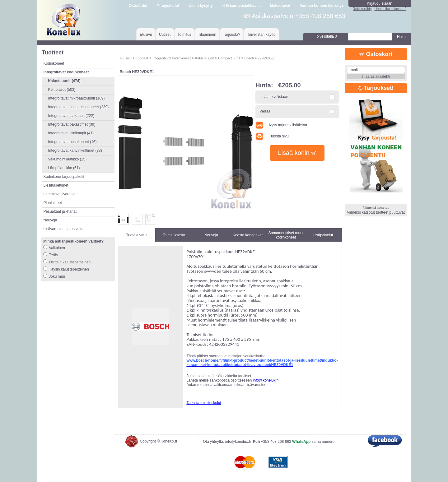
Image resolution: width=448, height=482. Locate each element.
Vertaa (265, 111)
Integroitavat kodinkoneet (172, 58)
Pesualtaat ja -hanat (60, 211)
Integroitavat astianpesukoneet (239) (78, 107)
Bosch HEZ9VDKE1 (260, 58)
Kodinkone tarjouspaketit (64, 177)
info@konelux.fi (266, 380)
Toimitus (184, 35)
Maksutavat (280, 6)
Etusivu (146, 35)
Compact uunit (229, 58)
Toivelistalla (326, 36)
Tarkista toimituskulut (204, 403)
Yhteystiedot (168, 6)
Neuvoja (50, 220)
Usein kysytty (201, 6)
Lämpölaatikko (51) (64, 168)
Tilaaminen (207, 35)
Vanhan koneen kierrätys (322, 6)
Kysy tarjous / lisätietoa (281, 125)
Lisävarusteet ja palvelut (63, 229)
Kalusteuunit (205, 58)
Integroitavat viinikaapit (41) (71, 133)
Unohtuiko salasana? (390, 9)
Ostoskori (376, 54)
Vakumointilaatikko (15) (67, 159)
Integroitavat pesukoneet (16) (72, 142)
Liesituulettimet (56, 185)
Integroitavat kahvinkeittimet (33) (75, 151)
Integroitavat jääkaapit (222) (71, 116)
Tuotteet (142, 58)
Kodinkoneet (54, 63)
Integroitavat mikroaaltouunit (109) (76, 98)
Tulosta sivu (272, 136)
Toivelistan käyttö (261, 35)
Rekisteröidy (362, 9)
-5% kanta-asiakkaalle (241, 6)
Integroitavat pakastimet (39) (72, 124)
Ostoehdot (138, 6)
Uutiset (165, 35)
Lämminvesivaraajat (60, 194)
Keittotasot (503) (62, 90)
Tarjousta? (232, 35)
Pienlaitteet (52, 203)
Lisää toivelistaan (274, 97)
